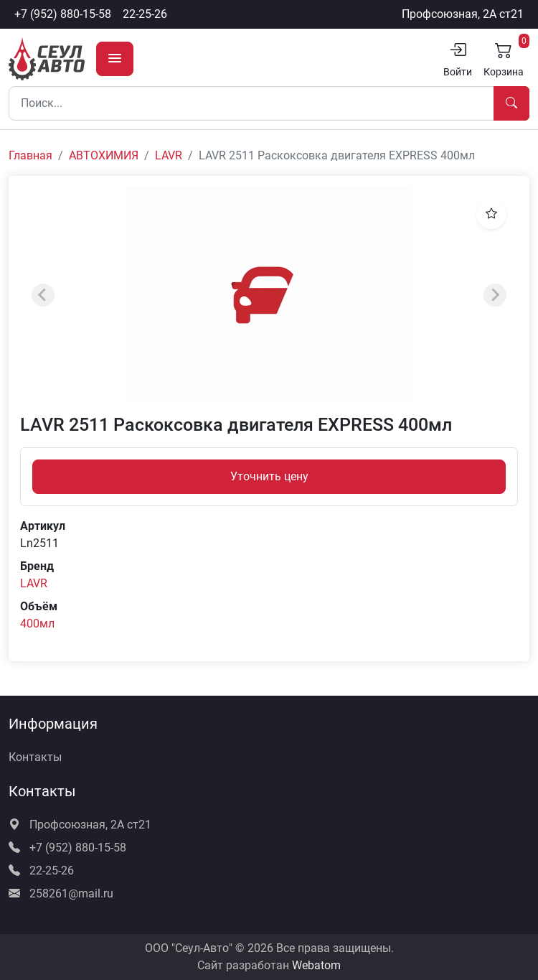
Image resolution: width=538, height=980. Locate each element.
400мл (37, 624)
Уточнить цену (269, 476)
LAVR (169, 155)
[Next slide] (495, 295)
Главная (30, 155)
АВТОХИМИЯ (104, 155)
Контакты (35, 757)
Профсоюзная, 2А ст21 (463, 14)
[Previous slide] (43, 295)
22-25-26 (145, 14)
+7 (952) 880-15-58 (63, 14)
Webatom (316, 965)
